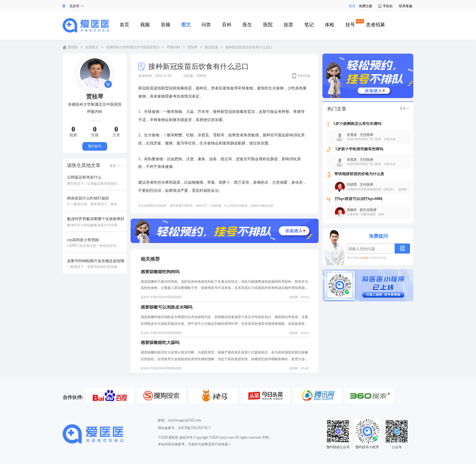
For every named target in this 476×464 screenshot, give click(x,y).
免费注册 (365, 6)
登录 (351, 6)
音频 (166, 25)
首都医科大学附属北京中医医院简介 (133, 47)
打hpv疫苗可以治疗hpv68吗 (359, 199)
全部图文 (92, 47)
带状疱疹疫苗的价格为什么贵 (359, 174)
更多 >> (115, 166)
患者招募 (376, 25)
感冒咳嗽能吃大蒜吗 (160, 343)
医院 (268, 25)
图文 (186, 25)
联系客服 (406, 6)
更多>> (405, 109)
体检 (330, 25)
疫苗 (288, 25)
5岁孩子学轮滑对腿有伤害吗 (359, 149)
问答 (206, 25)
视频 (145, 25)
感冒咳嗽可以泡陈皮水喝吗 (166, 307)
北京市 (74, 6)
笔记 (309, 25)
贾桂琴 (193, 47)
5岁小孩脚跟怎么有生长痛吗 (357, 124)
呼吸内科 (174, 47)
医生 (247, 25)
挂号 (350, 25)
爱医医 (73, 47)
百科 (227, 25)
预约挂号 (95, 146)
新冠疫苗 (211, 47)
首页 (124, 25)
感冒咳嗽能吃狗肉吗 (160, 272)
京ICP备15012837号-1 (194, 428)
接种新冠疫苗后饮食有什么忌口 (249, 47)
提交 (403, 249)
